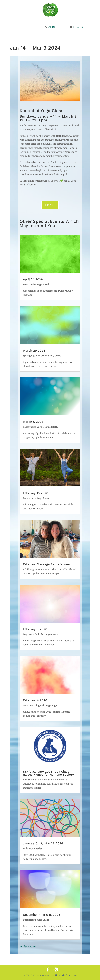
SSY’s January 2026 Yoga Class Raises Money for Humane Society (48, 773)
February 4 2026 (35, 700)
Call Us (51, 27)
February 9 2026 (35, 629)
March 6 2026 (33, 422)
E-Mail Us (78, 27)
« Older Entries (28, 947)
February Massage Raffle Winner (47, 564)
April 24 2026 (33, 279)
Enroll (50, 205)
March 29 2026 (34, 350)
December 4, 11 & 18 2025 (41, 915)
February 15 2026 (35, 493)
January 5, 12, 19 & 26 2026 (43, 843)
